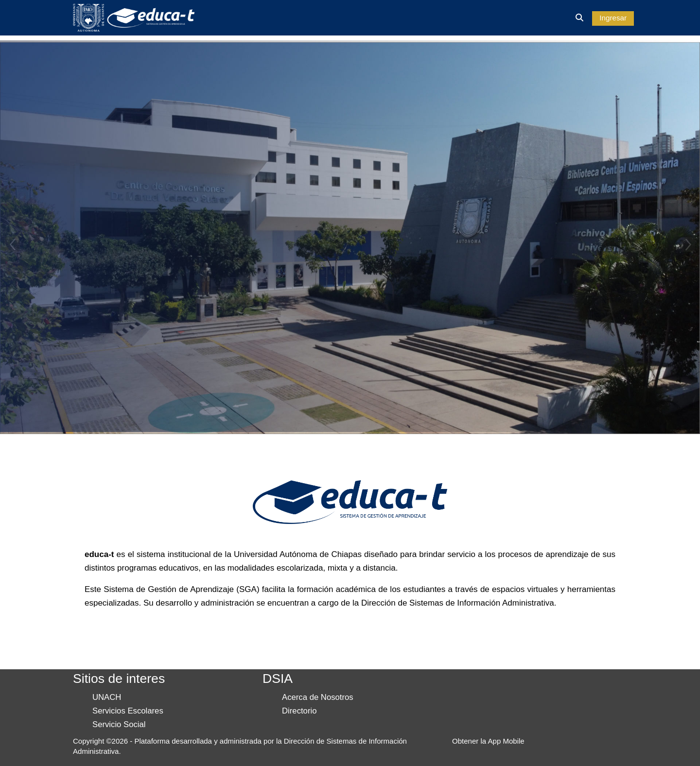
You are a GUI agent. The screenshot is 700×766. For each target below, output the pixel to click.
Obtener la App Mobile (488, 741)
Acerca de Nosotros (318, 697)
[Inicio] (134, 17)
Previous (12, 244)
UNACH (107, 697)
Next (688, 244)
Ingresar (613, 18)
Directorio (299, 711)
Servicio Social (119, 724)
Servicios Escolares (128, 711)
